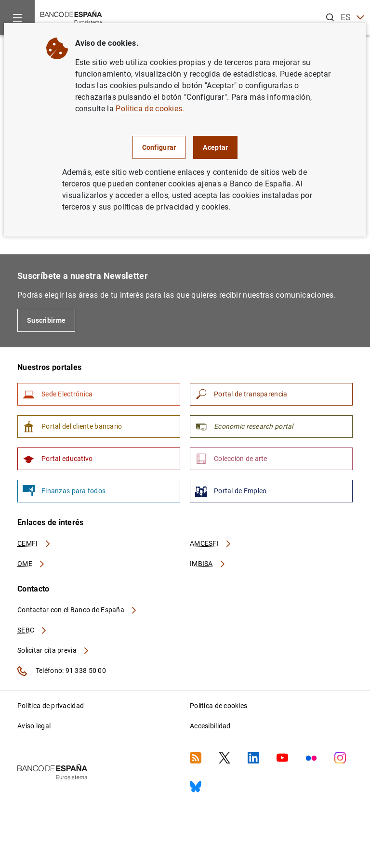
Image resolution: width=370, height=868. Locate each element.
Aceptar (215, 147)
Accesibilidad (210, 726)
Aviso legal (34, 726)
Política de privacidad (51, 706)
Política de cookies (218, 706)
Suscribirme (46, 320)
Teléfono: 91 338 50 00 (62, 671)
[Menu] (17, 17)
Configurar (159, 147)
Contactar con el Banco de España (78, 610)
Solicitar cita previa (53, 650)
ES (352, 18)
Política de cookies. (150, 109)
